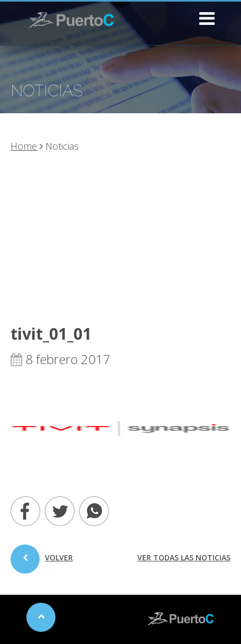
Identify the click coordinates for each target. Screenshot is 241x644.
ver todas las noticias (184, 557)
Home (24, 146)
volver (42, 563)
